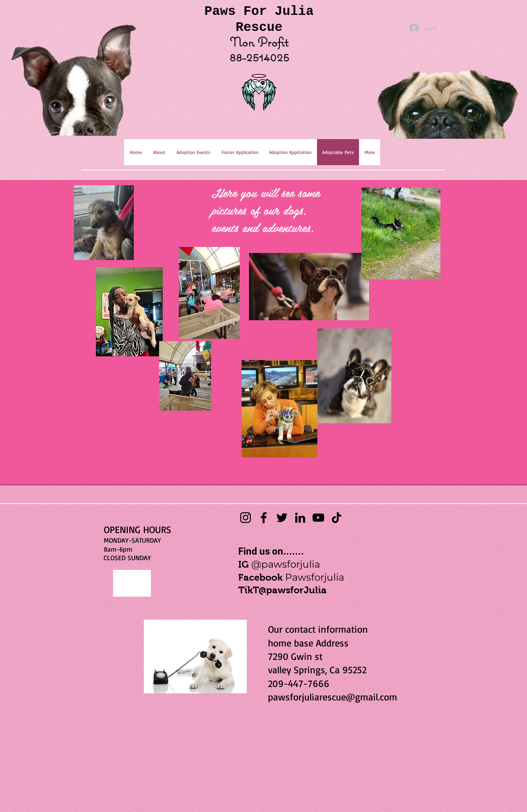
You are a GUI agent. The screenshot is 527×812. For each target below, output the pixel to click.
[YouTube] (318, 518)
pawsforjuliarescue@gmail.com (333, 697)
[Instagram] (245, 518)
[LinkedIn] (300, 518)
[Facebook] (264, 518)
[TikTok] (337, 518)
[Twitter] (282, 518)
